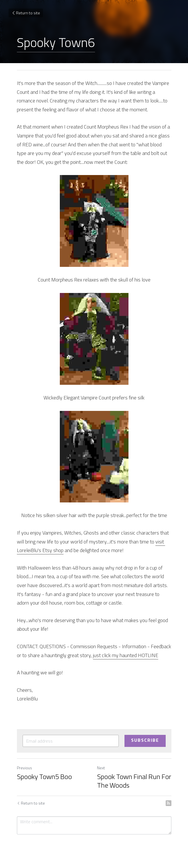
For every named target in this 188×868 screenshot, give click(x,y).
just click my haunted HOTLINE (126, 655)
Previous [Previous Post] (24, 768)
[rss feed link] (169, 803)
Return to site (26, 13)
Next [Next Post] (101, 768)
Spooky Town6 (56, 42)
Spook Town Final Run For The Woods (134, 781)
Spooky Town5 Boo (44, 776)
